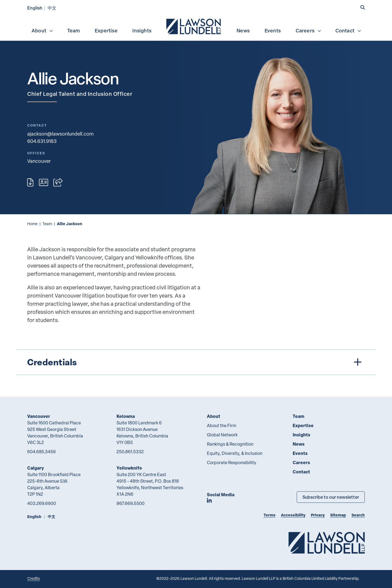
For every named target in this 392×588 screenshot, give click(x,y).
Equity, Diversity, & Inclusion (235, 453)
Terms (269, 515)
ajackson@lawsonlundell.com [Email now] (60, 134)
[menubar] (196, 26)
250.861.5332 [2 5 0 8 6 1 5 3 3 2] (130, 452)
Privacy (318, 515)
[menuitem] (194, 26)
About (42, 30)
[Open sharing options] (58, 182)
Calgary (36, 468)
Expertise (106, 30)
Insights (142, 30)
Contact (348, 30)
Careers (309, 30)
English (35, 8)
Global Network (222, 435)
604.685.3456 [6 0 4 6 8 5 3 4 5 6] (42, 452)
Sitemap (338, 515)
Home (32, 224)
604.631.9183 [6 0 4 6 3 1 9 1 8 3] (42, 141)
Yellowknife (129, 468)
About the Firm (222, 425)
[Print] (30, 182)
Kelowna (126, 416)
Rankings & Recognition (230, 444)
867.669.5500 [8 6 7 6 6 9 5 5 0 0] (131, 503)
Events (273, 30)
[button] (363, 7)
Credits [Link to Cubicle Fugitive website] (33, 578)
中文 (52, 8)
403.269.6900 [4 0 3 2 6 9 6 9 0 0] (42, 503)
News (243, 30)
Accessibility (293, 515)
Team (74, 30)
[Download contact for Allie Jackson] (44, 182)
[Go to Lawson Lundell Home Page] (327, 543)
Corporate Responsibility (232, 463)
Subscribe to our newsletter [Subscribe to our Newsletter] (331, 497)
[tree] (196, 362)
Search (358, 515)
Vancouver (39, 416)
